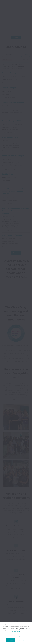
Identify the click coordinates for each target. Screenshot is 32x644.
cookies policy (16, 632)
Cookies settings (16, 636)
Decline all (21, 640)
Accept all (11, 640)
